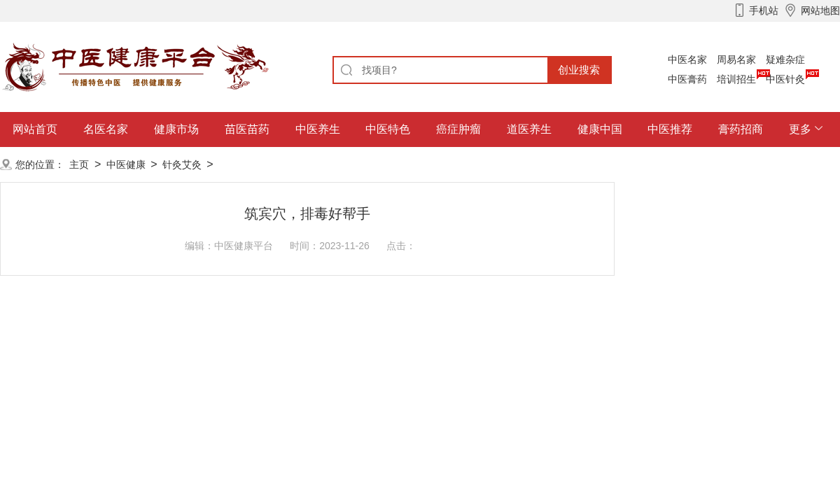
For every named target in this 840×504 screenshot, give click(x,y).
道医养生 (529, 129)
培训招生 (736, 79)
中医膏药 (687, 79)
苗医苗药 (247, 129)
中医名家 (687, 59)
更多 (800, 129)
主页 (79, 164)
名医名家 (106, 129)
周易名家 (736, 59)
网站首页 (35, 129)
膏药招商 (741, 129)
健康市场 (176, 129)
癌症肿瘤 (458, 129)
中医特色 (388, 129)
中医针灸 (785, 79)
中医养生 (318, 129)
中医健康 (126, 164)
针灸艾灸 (182, 164)
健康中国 (600, 129)
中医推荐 (670, 129)
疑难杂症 (785, 59)
